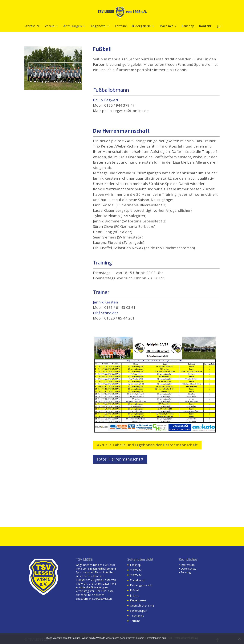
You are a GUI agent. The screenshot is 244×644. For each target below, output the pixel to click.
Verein (50, 26)
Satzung (185, 572)
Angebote (98, 26)
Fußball (134, 590)
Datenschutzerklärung (186, 638)
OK (170, 638)
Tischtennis (137, 616)
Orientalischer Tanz (142, 605)
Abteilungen (73, 26)
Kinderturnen (138, 600)
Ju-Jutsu (135, 595)
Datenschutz (188, 569)
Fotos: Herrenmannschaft (120, 459)
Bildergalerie (141, 26)
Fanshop (188, 26)
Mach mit (166, 26)
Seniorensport (139, 611)
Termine (121, 26)
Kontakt (205, 26)
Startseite (32, 26)
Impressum (187, 565)
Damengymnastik (141, 585)
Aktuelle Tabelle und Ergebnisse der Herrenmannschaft (147, 445)
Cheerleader (137, 580)
